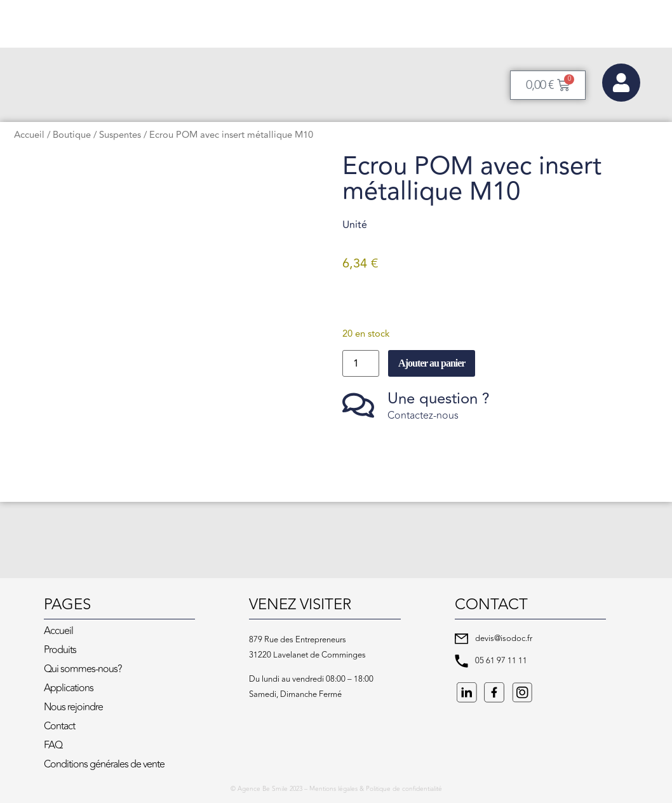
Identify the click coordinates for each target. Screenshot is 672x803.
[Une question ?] (358, 405)
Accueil (29, 135)
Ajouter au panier (432, 363)
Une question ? (439, 399)
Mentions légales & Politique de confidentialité (376, 789)
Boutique (72, 135)
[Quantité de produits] (361, 363)
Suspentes (120, 135)
